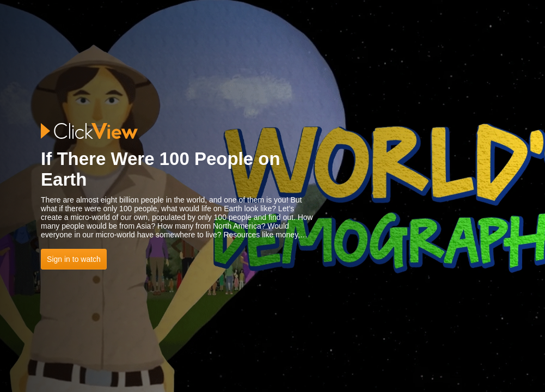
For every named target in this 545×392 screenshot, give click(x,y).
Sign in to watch (74, 259)
